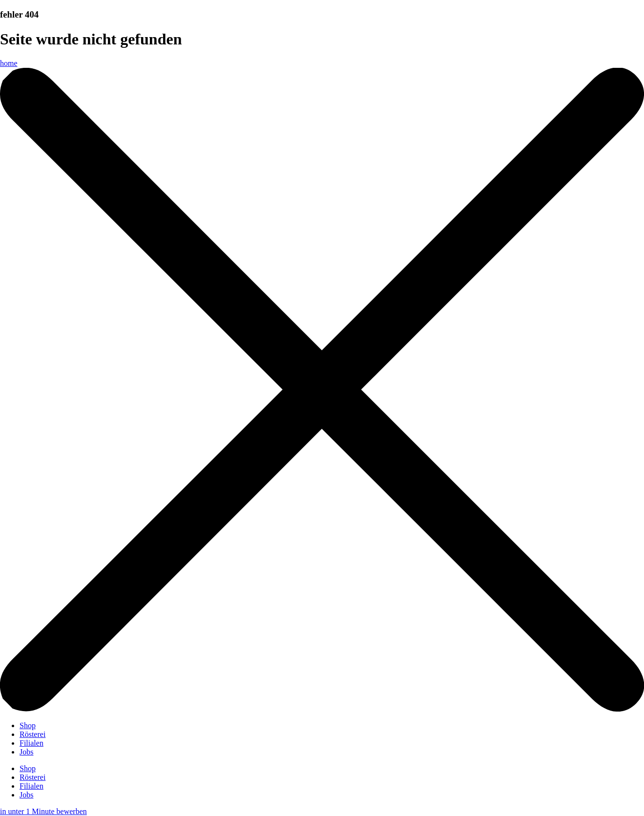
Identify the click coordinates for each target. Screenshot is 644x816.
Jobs (26, 752)
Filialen (31, 743)
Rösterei (32, 734)
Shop (28, 725)
